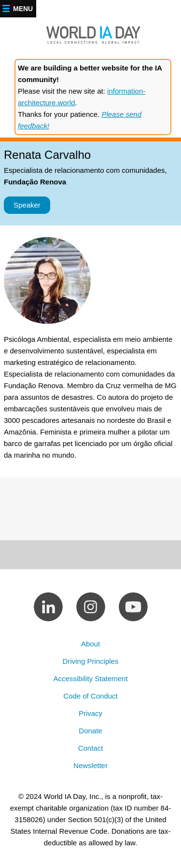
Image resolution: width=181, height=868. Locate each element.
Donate (90, 731)
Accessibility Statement (90, 679)
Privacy (90, 713)
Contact (91, 748)
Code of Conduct (90, 696)
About (90, 644)
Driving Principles (91, 661)
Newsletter (90, 765)
